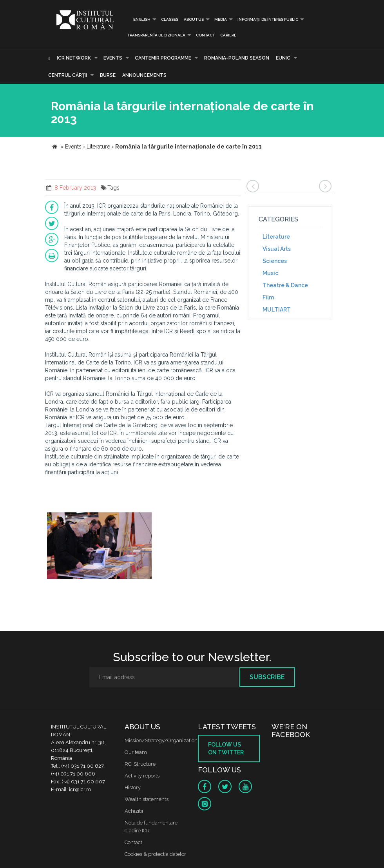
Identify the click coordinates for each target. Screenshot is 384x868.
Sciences (275, 261)
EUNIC (283, 58)
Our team (136, 752)
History (133, 787)
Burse (108, 75)
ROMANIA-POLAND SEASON (237, 58)
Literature (276, 237)
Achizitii (134, 811)
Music (270, 273)
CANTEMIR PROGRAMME (163, 58)
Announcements (144, 75)
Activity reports (142, 776)
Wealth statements (147, 799)
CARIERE (228, 35)
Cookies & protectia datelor (155, 854)
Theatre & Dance (285, 285)
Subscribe (267, 677)
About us (194, 19)
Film (268, 297)
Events (113, 58)
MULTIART (277, 310)
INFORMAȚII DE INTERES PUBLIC (268, 19)
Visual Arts (277, 249)
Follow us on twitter (226, 748)
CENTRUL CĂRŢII (68, 75)
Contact (205, 35)
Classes (170, 19)
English (139, 19)
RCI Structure (140, 764)
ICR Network (74, 58)
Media (221, 19)
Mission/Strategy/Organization (161, 740)
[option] (99, 545)
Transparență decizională (156, 35)
